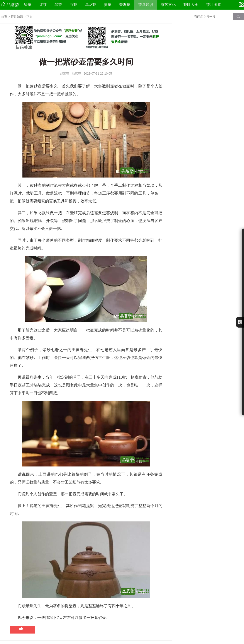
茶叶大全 (191, 5)
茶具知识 (146, 5)
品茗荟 (10, 5)
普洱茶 (125, 5)
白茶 (73, 5)
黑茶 (58, 5)
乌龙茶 (91, 5)
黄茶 (108, 5)
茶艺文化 (168, 5)
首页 (4, 17)
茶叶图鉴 (213, 5)
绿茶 (28, 5)
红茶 (43, 5)
